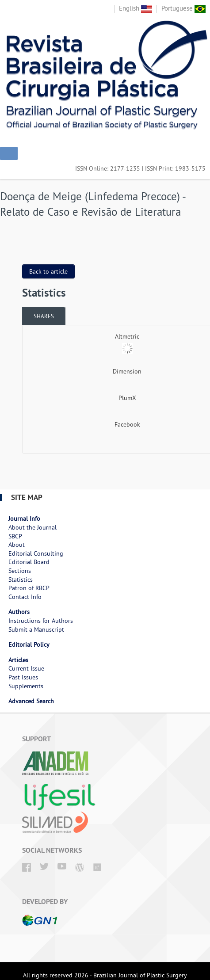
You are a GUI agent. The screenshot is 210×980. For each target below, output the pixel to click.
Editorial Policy (29, 644)
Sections (20, 571)
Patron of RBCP (29, 588)
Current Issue (26, 668)
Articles (18, 660)
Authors (19, 612)
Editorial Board (29, 562)
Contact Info (25, 597)
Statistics (21, 580)
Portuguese (183, 8)
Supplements (26, 686)
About (17, 545)
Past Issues (23, 677)
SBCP (15, 536)
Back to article (48, 271)
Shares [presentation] (44, 316)
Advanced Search (31, 701)
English (136, 8)
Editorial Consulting (36, 553)
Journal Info (24, 519)
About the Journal (32, 527)
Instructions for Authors (41, 621)
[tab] (44, 316)
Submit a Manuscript (36, 629)
